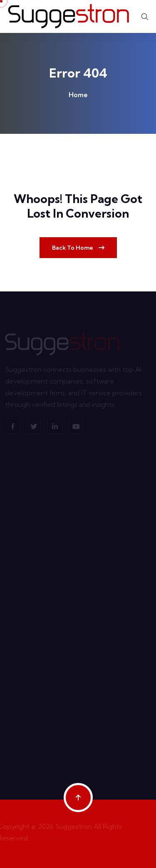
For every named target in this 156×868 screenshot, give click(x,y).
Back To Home (78, 248)
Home (78, 95)
